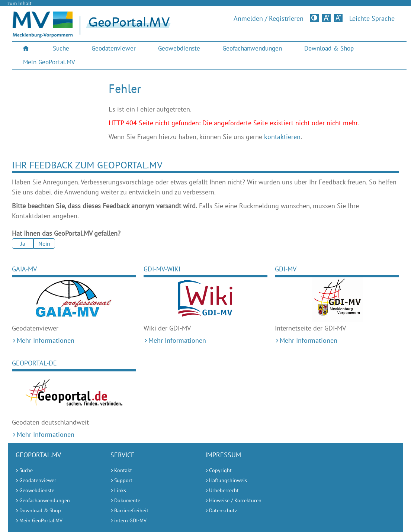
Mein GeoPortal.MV (49, 62)
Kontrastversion (315, 18)
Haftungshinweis (228, 480)
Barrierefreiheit (131, 510)
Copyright (220, 470)
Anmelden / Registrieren (269, 19)
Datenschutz (223, 510)
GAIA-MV (24, 269)
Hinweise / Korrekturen (235, 500)
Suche (61, 48)
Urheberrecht (224, 490)
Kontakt (123, 470)
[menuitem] (27, 49)
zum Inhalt (20, 3)
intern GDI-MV (130, 520)
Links (120, 490)
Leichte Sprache (372, 19)
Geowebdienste (179, 48)
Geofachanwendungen (252, 48)
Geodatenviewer (114, 48)
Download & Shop (329, 48)
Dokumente (127, 500)
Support (123, 480)
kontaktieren (282, 137)
